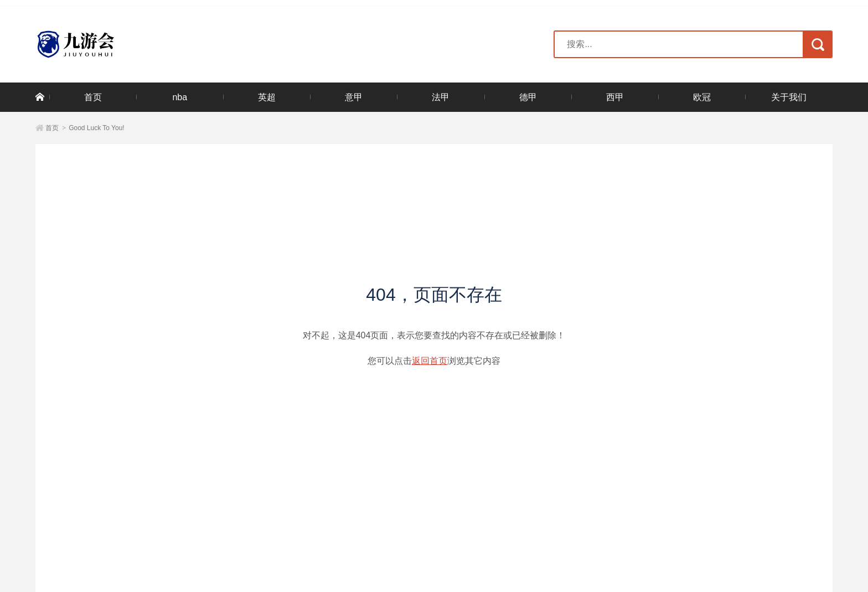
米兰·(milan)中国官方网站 (107, 44)
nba (180, 97)
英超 (267, 97)
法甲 (441, 97)
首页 (93, 97)
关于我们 (789, 97)
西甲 (615, 97)
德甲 (528, 97)
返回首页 (430, 361)
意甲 (354, 97)
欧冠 (702, 97)
